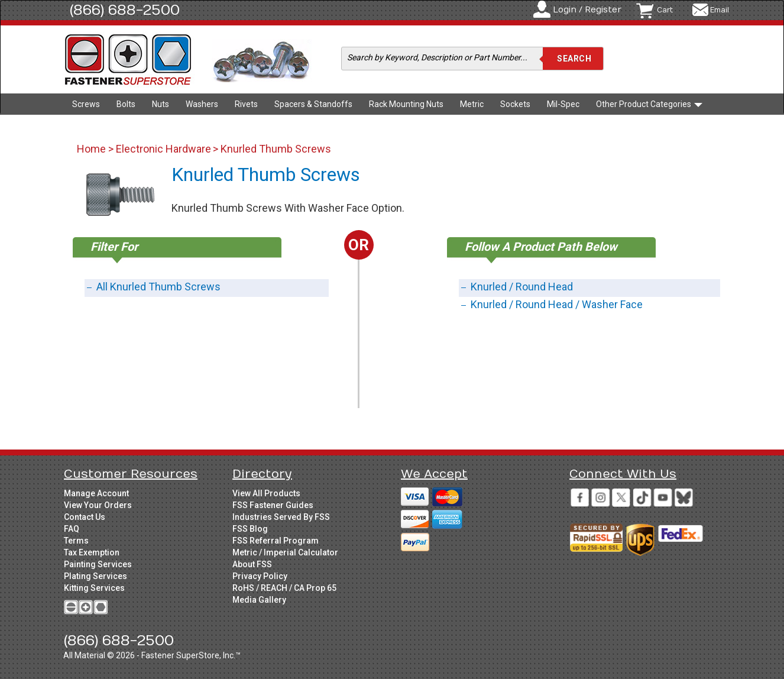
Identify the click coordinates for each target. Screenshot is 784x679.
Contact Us (85, 517)
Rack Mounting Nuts (406, 104)
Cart (665, 10)
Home (93, 149)
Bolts (126, 104)
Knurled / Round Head (522, 287)
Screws (86, 104)
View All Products (266, 493)
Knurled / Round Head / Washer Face (557, 304)
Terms (76, 541)
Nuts (161, 104)
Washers (202, 104)
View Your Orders (98, 505)
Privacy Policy (260, 576)
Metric (472, 104)
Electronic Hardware (163, 149)
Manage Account (96, 493)
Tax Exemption (92, 552)
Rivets (246, 104)
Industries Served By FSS (281, 517)
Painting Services (98, 564)
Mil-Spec (563, 104)
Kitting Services (94, 588)
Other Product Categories (649, 104)
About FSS (252, 564)
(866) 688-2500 (125, 10)
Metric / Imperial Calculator (285, 552)
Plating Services (95, 576)
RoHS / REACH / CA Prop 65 (284, 588)
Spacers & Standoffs (313, 104)
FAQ (72, 529)
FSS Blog (250, 529)
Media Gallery (259, 600)
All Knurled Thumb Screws (158, 287)
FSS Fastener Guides (273, 505)
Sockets (515, 104)
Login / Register (587, 10)
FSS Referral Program (276, 541)
